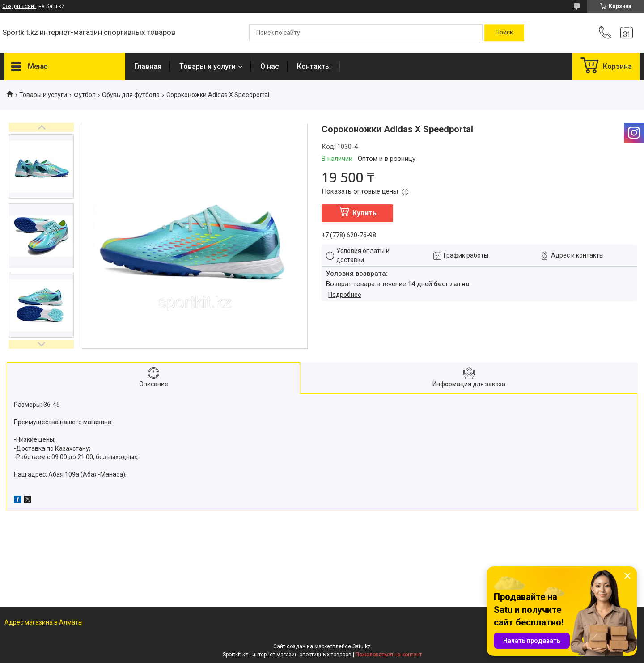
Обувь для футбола (131, 95)
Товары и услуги (208, 66)
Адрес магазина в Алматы (44, 622)
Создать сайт (19, 6)
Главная (148, 66)
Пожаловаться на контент (389, 655)
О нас (270, 66)
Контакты (314, 66)
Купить (364, 213)
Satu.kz (362, 646)
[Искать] (504, 33)
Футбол (85, 95)
